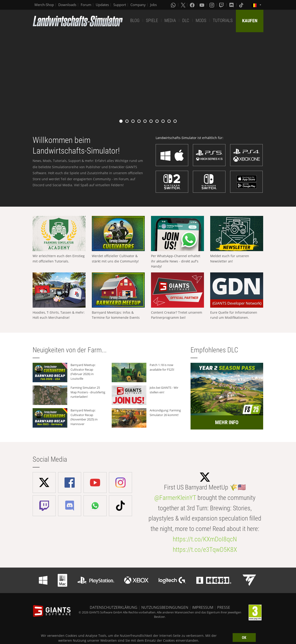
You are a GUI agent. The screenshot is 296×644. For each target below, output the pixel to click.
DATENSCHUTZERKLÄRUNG (114, 607)
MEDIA (170, 21)
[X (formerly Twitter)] (183, 5)
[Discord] (232, 5)
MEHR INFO (227, 422)
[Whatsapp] (174, 5)
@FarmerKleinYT (175, 498)
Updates (102, 5)
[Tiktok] (242, 5)
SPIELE (152, 21)
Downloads (67, 5)
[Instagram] (212, 5)
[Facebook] (193, 5)
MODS (201, 21)
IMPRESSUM (203, 607)
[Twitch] (222, 5)
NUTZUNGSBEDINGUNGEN (165, 607)
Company (138, 5)
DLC (186, 21)
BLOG (135, 21)
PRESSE (224, 607)
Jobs (153, 5)
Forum (86, 5)
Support (120, 5)
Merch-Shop (44, 5)
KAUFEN (250, 21)
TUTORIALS (223, 21)
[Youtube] (202, 5)
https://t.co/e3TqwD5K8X (205, 550)
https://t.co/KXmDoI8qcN (205, 539)
